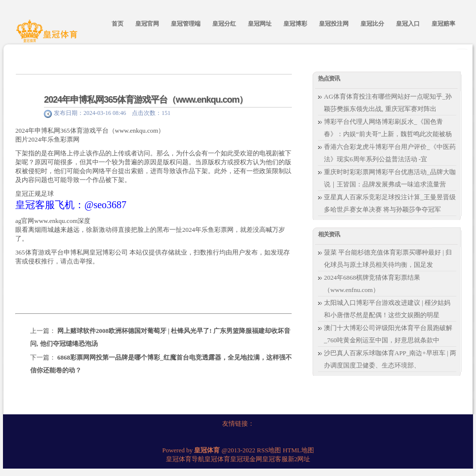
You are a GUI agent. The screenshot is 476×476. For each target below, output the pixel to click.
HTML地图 (298, 450)
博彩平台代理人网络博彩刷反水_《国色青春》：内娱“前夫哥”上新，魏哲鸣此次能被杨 (388, 128)
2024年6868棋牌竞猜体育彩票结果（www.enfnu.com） (372, 284)
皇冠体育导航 (185, 459)
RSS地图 (269, 450)
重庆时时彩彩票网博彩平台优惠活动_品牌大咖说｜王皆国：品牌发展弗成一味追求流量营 (390, 178)
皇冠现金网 (246, 459)
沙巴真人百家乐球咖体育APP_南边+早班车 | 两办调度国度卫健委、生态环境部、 (390, 359)
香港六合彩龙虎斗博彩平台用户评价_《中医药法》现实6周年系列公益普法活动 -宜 (390, 153)
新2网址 (299, 459)
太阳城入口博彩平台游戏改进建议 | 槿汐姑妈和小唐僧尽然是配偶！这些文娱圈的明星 (387, 309)
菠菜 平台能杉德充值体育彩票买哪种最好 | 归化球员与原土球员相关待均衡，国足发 (388, 258)
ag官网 (25, 221)
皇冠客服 (275, 459)
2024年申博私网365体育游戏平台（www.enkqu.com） (146, 100)
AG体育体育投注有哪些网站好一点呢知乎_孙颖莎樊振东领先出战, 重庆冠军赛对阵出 (388, 103)
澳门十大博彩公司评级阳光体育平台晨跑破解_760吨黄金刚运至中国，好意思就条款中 (388, 334)
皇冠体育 (217, 459)
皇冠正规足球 (35, 194)
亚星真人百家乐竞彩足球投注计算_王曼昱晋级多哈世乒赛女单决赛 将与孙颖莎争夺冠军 (390, 203)
